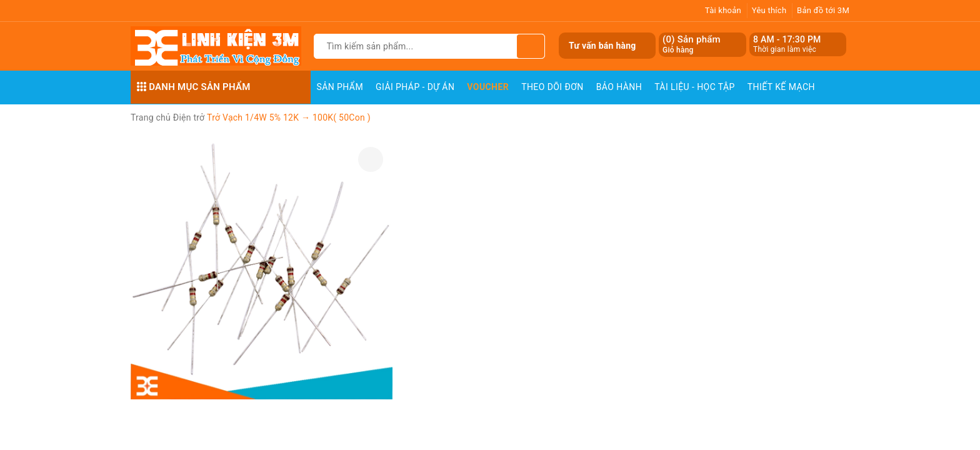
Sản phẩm (340, 87)
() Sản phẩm (692, 45)
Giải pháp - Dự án (415, 87)
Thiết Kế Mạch (781, 87)
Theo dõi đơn (552, 87)
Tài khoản (723, 10)
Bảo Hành (619, 87)
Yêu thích (769, 10)
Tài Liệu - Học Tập (695, 87)
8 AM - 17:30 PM (787, 39)
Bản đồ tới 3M (823, 10)
